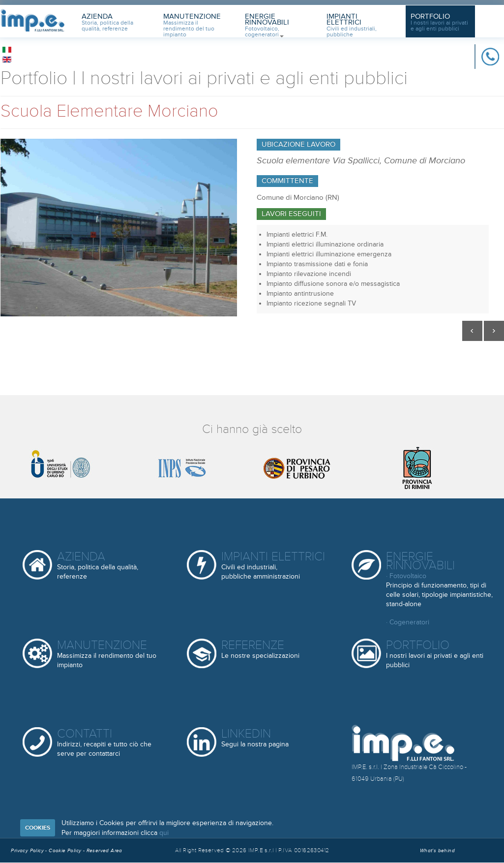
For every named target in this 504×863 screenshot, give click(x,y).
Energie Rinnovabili (267, 25)
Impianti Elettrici (352, 25)
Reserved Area (104, 851)
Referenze (260, 650)
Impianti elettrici (273, 565)
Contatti (104, 742)
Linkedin (255, 738)
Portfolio (439, 22)
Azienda (107, 22)
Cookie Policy (66, 851)
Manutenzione (192, 25)
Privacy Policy (27, 851)
